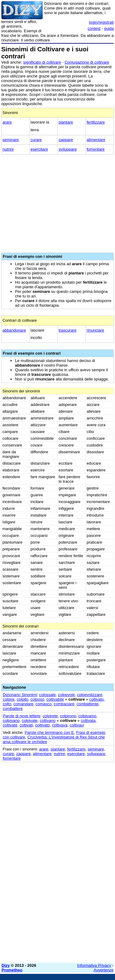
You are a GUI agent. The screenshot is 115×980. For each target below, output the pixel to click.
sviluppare (68, 149)
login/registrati (101, 22)
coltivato (97, 699)
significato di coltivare (42, 62)
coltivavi (77, 725)
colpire (9, 699)
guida (109, 28)
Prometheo (12, 970)
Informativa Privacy (94, 965)
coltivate (10, 725)
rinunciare (96, 330)
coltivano (48, 720)
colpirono (68, 716)
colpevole (66, 695)
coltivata (88, 720)
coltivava (60, 725)
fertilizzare (96, 122)
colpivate (30, 720)
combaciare (64, 704)
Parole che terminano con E (49, 732)
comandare (23, 704)
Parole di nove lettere (22, 716)
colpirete (50, 716)
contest (94, 28)
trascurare (68, 330)
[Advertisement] (57, 901)
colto (7, 704)
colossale (48, 695)
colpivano (11, 720)
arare (7, 122)
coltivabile (55, 699)
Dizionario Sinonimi (20, 695)
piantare (66, 122)
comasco (44, 704)
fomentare (96, 149)
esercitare (39, 149)
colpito (23, 699)
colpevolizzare (90, 695)
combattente (88, 704)
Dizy (6, 965)
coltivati (26, 725)
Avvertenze (103, 970)
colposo (37, 699)
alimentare (96, 140)
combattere (13, 708)
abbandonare (14, 330)
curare (36, 140)
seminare (11, 140)
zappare (66, 140)
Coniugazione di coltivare (87, 62)
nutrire (8, 149)
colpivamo (87, 716)
